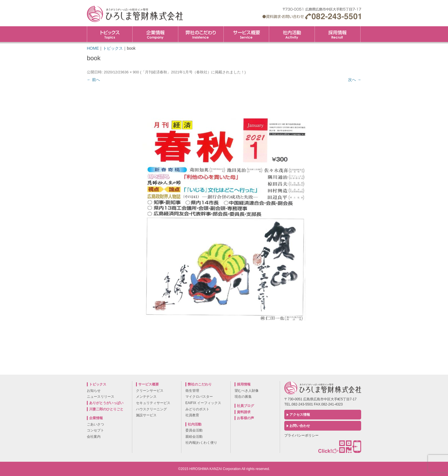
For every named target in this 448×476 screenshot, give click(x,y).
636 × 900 (131, 72)
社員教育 (192, 415)
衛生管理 (192, 391)
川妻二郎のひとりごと (106, 409)
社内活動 (292, 34)
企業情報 (155, 34)
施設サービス (146, 415)
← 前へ (93, 80)
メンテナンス (146, 397)
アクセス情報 (300, 415)
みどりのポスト (197, 409)
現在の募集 (243, 397)
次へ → (355, 80)
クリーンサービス (150, 391)
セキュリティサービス (153, 403)
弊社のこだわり (201, 34)
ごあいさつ (95, 424)
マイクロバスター (199, 397)
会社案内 (94, 437)
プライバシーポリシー (301, 435)
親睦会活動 (194, 437)
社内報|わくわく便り (201, 443)
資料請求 (244, 412)
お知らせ (94, 391)
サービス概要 (246, 34)
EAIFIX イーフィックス (203, 403)
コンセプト (95, 430)
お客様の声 (245, 418)
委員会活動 (194, 430)
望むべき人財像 (247, 391)
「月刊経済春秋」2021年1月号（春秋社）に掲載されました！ (193, 72)
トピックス (110, 34)
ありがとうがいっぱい (106, 403)
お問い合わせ (300, 426)
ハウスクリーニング (151, 409)
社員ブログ (245, 406)
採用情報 (360, 28)
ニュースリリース (101, 397)
